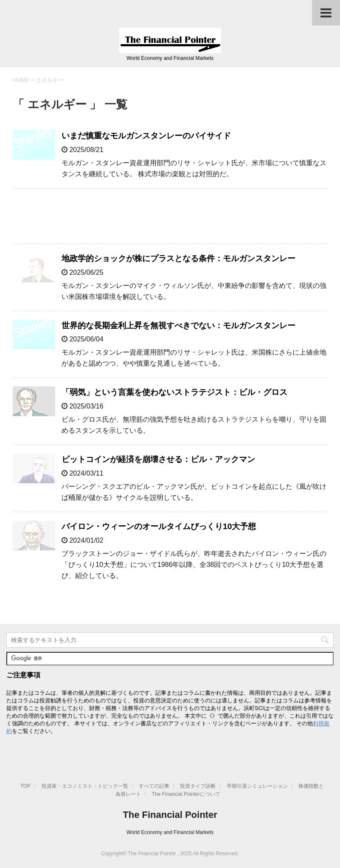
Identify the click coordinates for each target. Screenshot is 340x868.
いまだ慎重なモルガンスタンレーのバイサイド (146, 136)
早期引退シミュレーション (257, 786)
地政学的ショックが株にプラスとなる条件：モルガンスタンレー (178, 258)
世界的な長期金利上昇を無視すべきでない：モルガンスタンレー (178, 325)
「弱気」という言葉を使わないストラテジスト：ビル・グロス (174, 392)
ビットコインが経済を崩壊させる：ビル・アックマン (158, 459)
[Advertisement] (170, 216)
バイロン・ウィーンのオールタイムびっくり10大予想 (159, 526)
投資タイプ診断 (198, 786)
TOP (25, 786)
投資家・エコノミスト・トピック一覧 (85, 786)
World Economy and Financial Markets (170, 832)
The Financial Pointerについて (186, 794)
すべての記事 (154, 786)
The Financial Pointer (170, 815)
